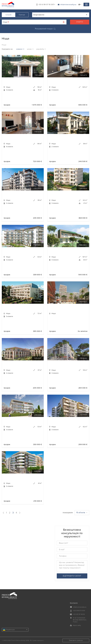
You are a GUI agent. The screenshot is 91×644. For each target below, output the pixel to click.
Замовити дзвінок (76, 640)
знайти (80, 22)
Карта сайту (77, 625)
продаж (8, 15)
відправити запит (72, 576)
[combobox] (61, 15)
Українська (15, 630)
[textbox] (11, 22)
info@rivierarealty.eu (67, 5)
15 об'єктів (82, 513)
